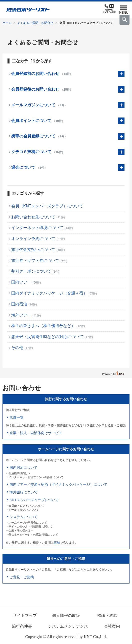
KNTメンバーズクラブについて (34, 500)
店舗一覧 (16, 418)
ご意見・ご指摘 (22, 577)
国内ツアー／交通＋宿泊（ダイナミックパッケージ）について (58, 485)
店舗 (57, 543)
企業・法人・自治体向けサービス (36, 433)
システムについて (23, 517)
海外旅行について (23, 492)
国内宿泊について (23, 468)
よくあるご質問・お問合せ (35, 23)
